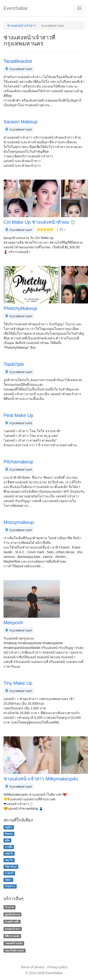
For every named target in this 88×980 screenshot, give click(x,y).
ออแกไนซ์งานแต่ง (14, 950)
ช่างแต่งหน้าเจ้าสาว (21, 26)
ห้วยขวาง (10, 886)
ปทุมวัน (9, 854)
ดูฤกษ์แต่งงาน (12, 914)
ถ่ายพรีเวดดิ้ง (12, 922)
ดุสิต (7, 840)
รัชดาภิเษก (11, 867)
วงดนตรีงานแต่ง (14, 943)
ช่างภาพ (9, 907)
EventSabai (15, 8)
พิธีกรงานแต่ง (12, 936)
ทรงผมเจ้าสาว (13, 929)
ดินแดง (9, 834)
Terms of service (33, 967)
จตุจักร (9, 827)
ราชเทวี (9, 873)
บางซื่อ (9, 847)
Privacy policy (57, 967)
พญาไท (9, 860)
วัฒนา (8, 880)
